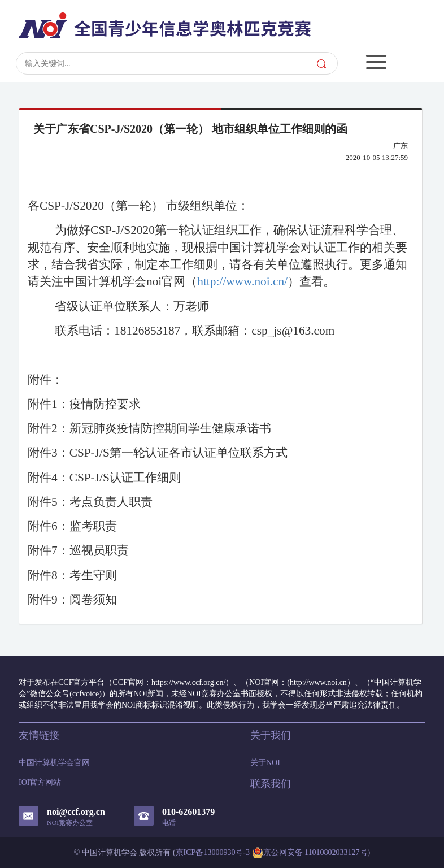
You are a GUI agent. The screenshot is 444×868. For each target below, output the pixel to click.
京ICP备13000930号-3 (213, 852)
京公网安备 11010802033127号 (310, 853)
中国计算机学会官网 (54, 763)
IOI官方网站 (40, 782)
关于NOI (265, 763)
